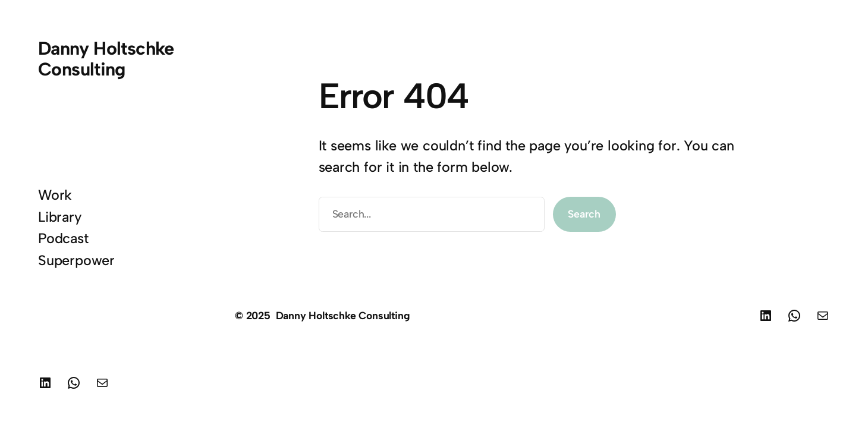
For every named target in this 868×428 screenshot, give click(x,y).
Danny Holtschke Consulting (106, 59)
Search (584, 214)
